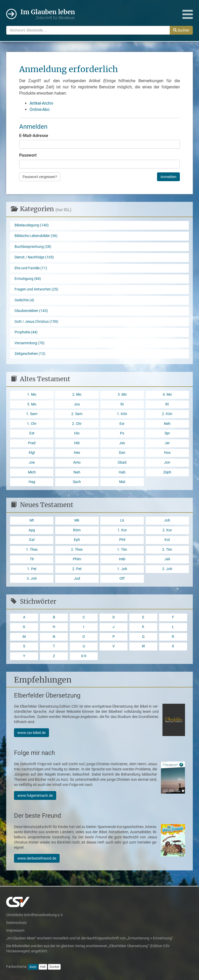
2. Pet (77, 569)
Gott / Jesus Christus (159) (36, 322)
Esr (122, 424)
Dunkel (54, 967)
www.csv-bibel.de (31, 733)
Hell (43, 967)
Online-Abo (40, 109)
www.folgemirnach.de (35, 795)
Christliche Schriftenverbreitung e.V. (35, 915)
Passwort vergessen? (40, 177)
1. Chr (32, 424)
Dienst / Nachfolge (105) (34, 257)
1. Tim (122, 550)
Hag (32, 482)
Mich (32, 472)
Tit (32, 559)
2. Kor (167, 530)
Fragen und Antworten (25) (36, 289)
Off (122, 579)
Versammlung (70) (30, 343)
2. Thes (77, 550)
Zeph (167, 472)
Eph (77, 540)
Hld (77, 443)
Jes (122, 443)
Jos (77, 404)
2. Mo (77, 395)
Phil (122, 540)
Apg (32, 530)
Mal (122, 482)
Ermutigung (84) (28, 279)
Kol (167, 540)
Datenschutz (16, 923)
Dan (122, 453)
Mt (32, 520)
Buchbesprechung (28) (33, 247)
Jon (167, 462)
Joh (167, 520)
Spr (167, 433)
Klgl (32, 453)
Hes (77, 453)
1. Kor (122, 530)
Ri (122, 404)
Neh (167, 424)
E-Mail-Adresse (34, 136)
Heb (122, 559)
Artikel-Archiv (41, 103)
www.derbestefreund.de (37, 858)
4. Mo (167, 395)
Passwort (28, 155)
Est (32, 433)
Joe (32, 462)
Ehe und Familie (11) (31, 268)
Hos (167, 453)
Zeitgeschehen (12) (30, 354)
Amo (77, 462)
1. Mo (32, 395)
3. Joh (32, 579)
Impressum (15, 930)
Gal (32, 540)
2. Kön (167, 414)
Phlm (77, 559)
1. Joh (122, 569)
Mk (77, 520)
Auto (33, 967)
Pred (32, 443)
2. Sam (77, 414)
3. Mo (122, 395)
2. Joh (167, 569)
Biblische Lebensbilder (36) (36, 236)
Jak (167, 559)
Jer (167, 443)
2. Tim (167, 550)
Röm (77, 530)
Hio (77, 433)
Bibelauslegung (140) (32, 225)
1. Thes (32, 550)
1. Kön (122, 414)
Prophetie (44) (26, 332)
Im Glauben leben (48, 14)
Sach (77, 482)
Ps (122, 433)
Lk (122, 520)
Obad (122, 462)
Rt (167, 404)
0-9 (84, 656)
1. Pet (32, 569)
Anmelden (168, 177)
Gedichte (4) (24, 300)
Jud (77, 579)
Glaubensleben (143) (31, 311)
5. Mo (32, 404)
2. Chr (77, 424)
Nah (77, 472)
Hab (122, 472)
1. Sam (32, 414)
